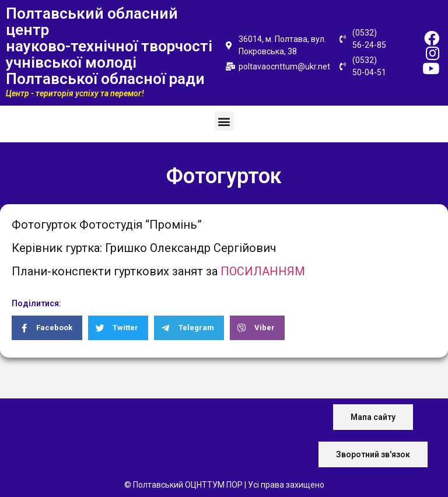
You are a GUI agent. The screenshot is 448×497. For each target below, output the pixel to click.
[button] (224, 121)
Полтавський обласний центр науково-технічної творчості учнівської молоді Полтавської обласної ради (109, 46)
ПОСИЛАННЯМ (263, 271)
